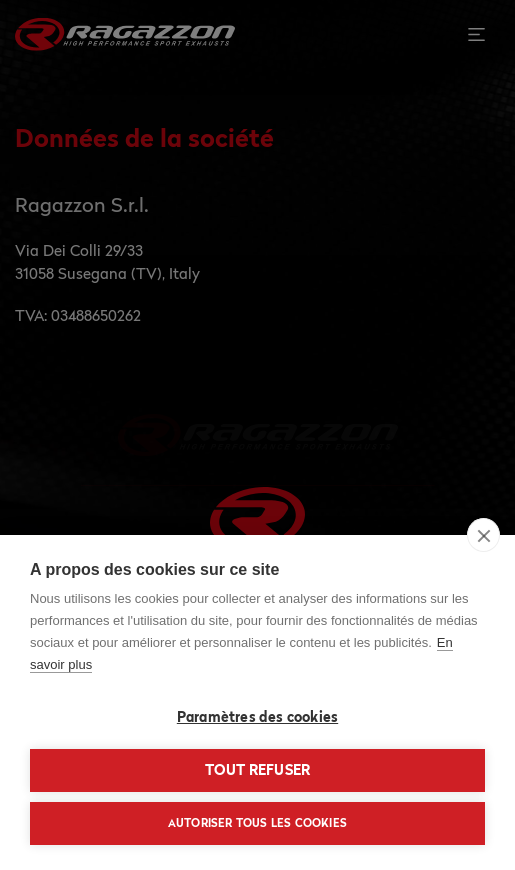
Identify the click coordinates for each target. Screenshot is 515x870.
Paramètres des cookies (257, 717)
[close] (483, 535)
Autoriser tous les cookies (257, 823)
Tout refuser (257, 770)
